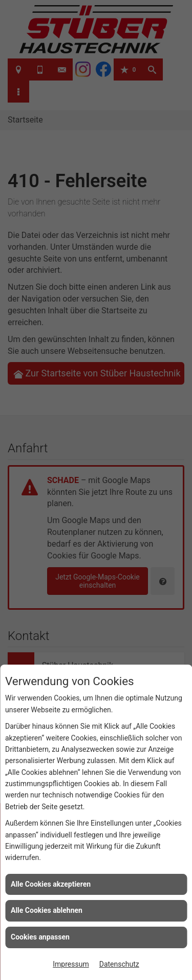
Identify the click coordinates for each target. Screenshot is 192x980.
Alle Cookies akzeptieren (51, 884)
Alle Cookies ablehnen (47, 910)
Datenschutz (119, 964)
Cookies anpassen (40, 937)
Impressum (71, 964)
